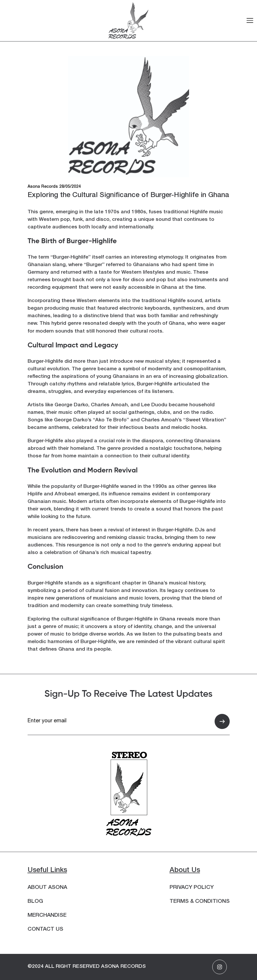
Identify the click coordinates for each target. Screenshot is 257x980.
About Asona (47, 888)
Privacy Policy (192, 888)
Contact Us (45, 930)
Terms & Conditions (200, 902)
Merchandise (47, 916)
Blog (35, 902)
